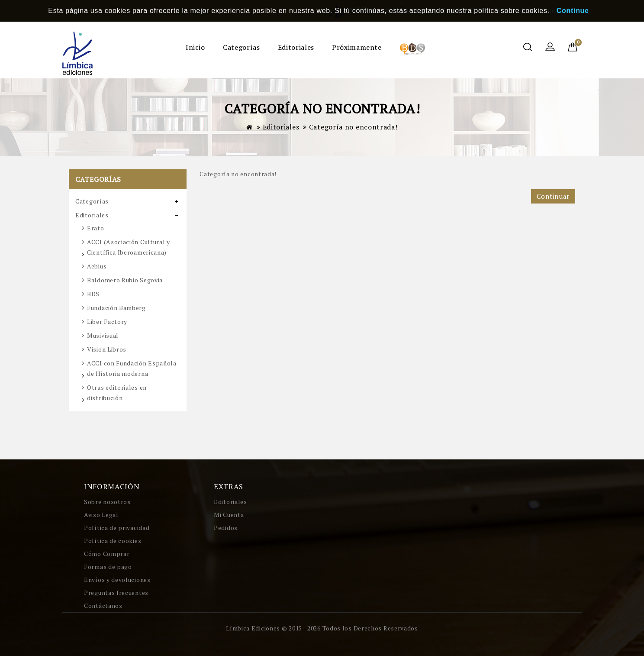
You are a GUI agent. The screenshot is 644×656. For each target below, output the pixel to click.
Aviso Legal (101, 515)
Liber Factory (107, 322)
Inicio (195, 47)
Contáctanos (103, 606)
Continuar (553, 196)
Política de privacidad (117, 528)
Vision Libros (107, 349)
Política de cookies (113, 541)
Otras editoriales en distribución (117, 393)
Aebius (97, 266)
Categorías (241, 47)
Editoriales (296, 47)
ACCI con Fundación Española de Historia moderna (132, 368)
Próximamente (357, 47)
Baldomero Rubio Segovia (125, 280)
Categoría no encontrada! (353, 127)
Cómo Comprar (107, 554)
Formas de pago (108, 567)
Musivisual (103, 335)
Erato (96, 228)
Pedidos (226, 528)
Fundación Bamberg (116, 308)
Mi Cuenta (229, 515)
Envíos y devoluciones (117, 580)
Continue (573, 11)
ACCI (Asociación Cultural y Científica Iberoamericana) (129, 247)
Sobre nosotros (107, 502)
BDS (93, 294)
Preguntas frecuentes (116, 593)
